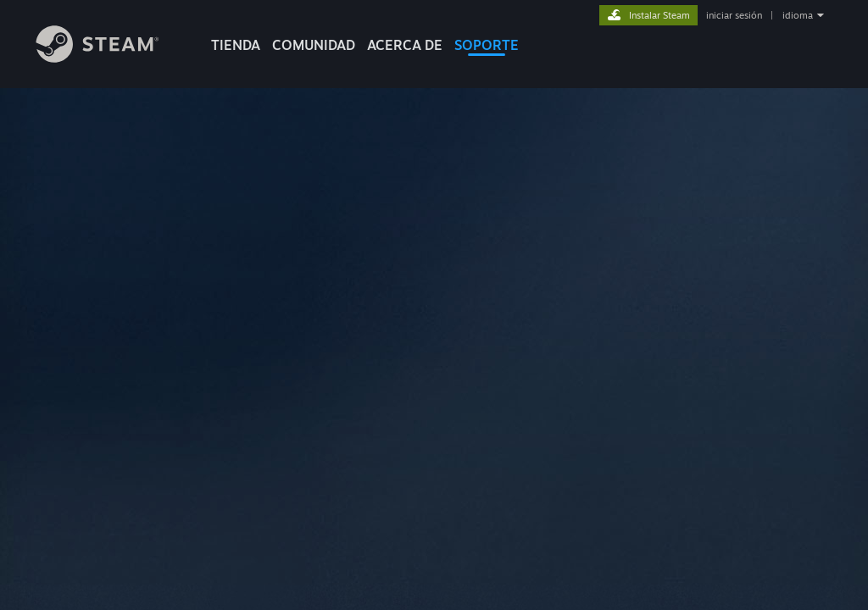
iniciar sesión (734, 15)
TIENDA (236, 45)
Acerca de (405, 45)
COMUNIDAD (314, 45)
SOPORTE (487, 45)
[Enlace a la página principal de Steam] (110, 58)
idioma (798, 15)
